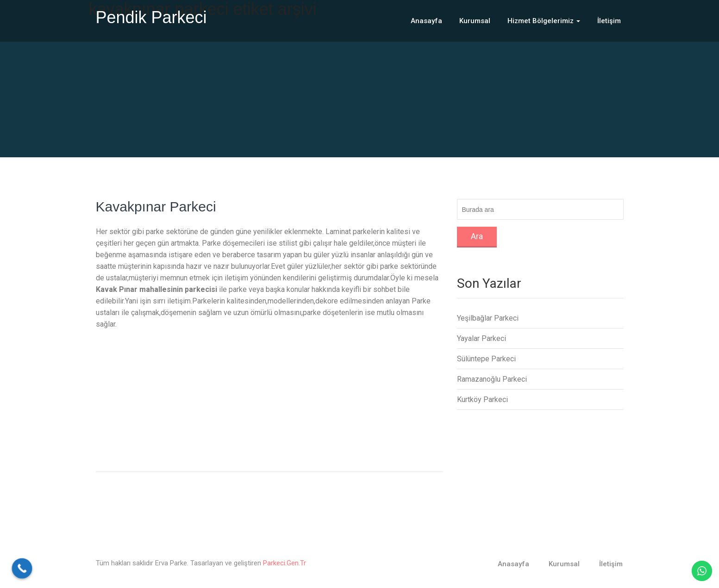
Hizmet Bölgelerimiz (544, 21)
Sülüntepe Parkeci (486, 359)
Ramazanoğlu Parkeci (492, 379)
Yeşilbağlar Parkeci (488, 318)
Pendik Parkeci (151, 17)
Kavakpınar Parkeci (156, 207)
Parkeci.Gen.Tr (284, 563)
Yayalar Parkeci (481, 338)
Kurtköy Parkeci (482, 399)
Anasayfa (426, 21)
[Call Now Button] (22, 569)
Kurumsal (475, 21)
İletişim (609, 21)
